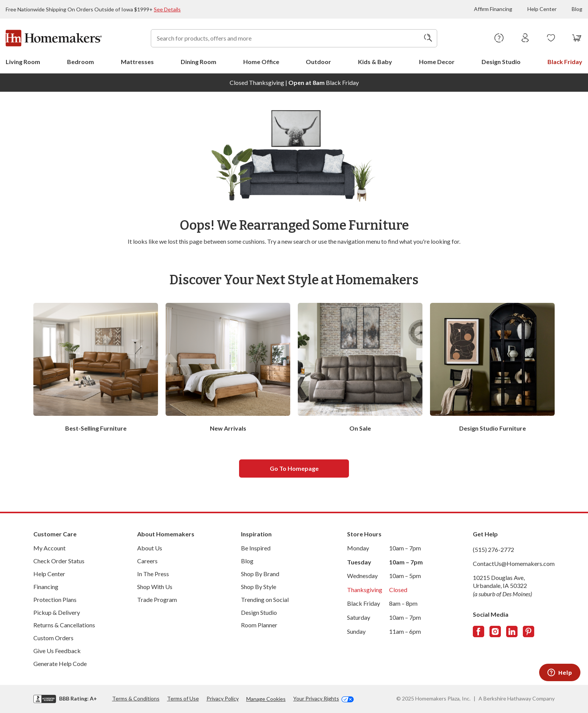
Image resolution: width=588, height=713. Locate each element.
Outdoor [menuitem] (318, 62)
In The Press (153, 574)
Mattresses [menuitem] (137, 62)
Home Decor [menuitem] (437, 62)
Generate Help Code (60, 664)
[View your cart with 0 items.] (577, 38)
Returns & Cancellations (64, 625)
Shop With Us (155, 587)
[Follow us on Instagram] (495, 632)
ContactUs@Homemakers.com (514, 563)
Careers (147, 561)
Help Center (542, 9)
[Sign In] (525, 38)
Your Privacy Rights (324, 699)
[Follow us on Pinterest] (529, 632)
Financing (46, 587)
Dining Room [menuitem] (199, 62)
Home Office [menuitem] (261, 62)
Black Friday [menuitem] (565, 62)
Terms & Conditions (136, 698)
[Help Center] (499, 38)
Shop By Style (259, 587)
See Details (167, 9)
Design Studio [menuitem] (501, 62)
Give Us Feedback (57, 651)
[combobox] (294, 38)
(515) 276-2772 (493, 549)
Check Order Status (59, 561)
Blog (577, 9)
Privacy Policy (223, 698)
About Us (150, 548)
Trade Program (157, 599)
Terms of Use (183, 698)
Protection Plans (55, 599)
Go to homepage (294, 468)
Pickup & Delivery (57, 612)
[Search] (428, 38)
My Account (49, 548)
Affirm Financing (493, 9)
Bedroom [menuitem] (81, 62)
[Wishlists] (551, 38)
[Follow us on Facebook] (479, 632)
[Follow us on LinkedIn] (512, 632)
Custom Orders (53, 638)
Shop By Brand (260, 574)
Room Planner (259, 625)
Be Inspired (256, 548)
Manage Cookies (266, 699)
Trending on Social (265, 599)
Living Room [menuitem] (23, 62)
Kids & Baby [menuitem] (375, 62)
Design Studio (259, 612)
